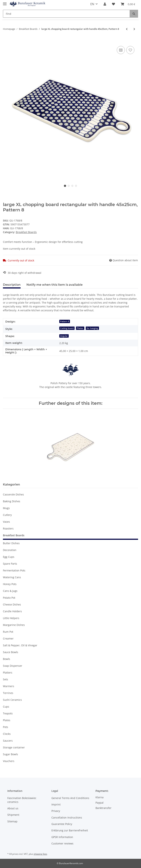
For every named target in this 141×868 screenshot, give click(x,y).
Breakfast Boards (26, 232)
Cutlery (7, 515)
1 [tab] (65, 186)
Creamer (8, 638)
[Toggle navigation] (5, 2)
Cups (6, 707)
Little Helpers (11, 618)
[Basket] (128, 4)
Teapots (8, 713)
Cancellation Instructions (67, 817)
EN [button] (92, 4)
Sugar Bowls (10, 754)
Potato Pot (9, 598)
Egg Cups (9, 557)
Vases (6, 522)
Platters (8, 673)
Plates (7, 720)
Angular (64, 336)
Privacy (56, 811)
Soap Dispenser (13, 666)
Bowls (7, 659)
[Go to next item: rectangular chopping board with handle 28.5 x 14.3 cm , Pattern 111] (134, 29)
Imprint (56, 804)
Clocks (7, 734)
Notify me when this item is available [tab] (55, 285)
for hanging (92, 328)
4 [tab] (76, 186)
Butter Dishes (11, 543)
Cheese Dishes (12, 604)
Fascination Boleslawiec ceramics (22, 800)
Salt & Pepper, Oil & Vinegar (20, 645)
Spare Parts (10, 564)
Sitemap (12, 821)
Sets (6, 679)
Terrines (8, 693)
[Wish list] (113, 4)
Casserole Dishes (13, 494)
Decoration (10, 550)
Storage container (14, 747)
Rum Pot (8, 632)
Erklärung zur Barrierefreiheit (70, 830)
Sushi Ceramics (12, 700)
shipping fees (40, 854)
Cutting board (67, 328)
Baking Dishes (12, 501)
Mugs (6, 508)
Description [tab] (12, 285)
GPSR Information (62, 837)
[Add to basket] (6, 41)
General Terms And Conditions (70, 798)
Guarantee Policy (62, 824)
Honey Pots (10, 584)
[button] (105, 4)
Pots (6, 727)
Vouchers (9, 761)
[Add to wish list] (130, 50)
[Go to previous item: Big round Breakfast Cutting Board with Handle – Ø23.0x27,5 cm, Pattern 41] (127, 29)
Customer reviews (62, 843)
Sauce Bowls (11, 652)
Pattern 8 (65, 321)
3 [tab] (72, 186)
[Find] (66, 14)
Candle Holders (12, 611)
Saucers (8, 741)
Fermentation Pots (14, 570)
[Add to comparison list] (121, 50)
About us (13, 808)
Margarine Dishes (14, 625)
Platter (80, 328)
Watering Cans (12, 577)
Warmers (9, 686)
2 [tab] (69, 186)
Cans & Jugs (10, 591)
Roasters (8, 528)
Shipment (13, 815)
